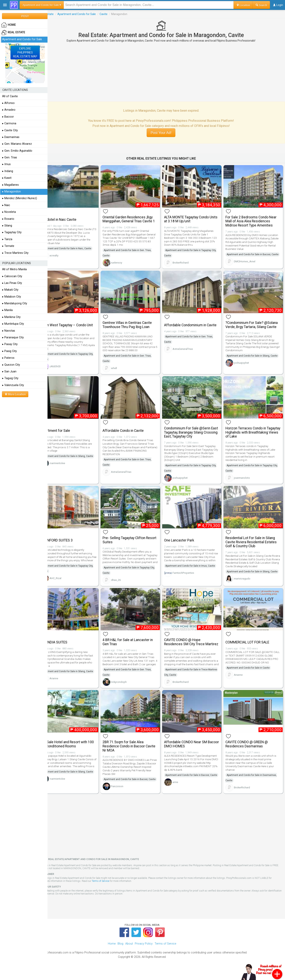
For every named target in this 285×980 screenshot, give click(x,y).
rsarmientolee (68, 467)
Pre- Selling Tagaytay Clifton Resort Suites (132, 537)
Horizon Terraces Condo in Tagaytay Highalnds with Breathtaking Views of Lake (249, 431)
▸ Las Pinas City (12, 283)
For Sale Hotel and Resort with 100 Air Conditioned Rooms (78, 749)
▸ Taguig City (10, 378)
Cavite (114, 14)
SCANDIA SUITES (65, 641)
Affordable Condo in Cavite (131, 429)
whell (122, 369)
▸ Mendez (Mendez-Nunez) (20, 198)
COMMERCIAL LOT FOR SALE (250, 641)
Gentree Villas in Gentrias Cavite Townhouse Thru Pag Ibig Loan (135, 325)
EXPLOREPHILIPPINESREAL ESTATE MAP (25, 52)
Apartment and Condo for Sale (87, 14)
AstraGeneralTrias (188, 349)
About (129, 952)
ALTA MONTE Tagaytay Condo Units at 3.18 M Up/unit (192, 217)
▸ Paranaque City (13, 337)
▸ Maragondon (11, 192)
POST (25, 16)
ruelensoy (124, 261)
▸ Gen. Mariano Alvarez (17, 144)
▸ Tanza (7, 239)
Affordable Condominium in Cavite (195, 325)
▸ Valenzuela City (13, 385)
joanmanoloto (245, 476)
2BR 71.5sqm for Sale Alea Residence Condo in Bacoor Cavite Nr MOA (137, 751)
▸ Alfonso (8, 103)
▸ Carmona (9, 123)
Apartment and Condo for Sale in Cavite (251, 670)
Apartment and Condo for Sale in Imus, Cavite (195, 566)
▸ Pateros (8, 358)
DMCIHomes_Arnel (247, 265)
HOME (9, 25)
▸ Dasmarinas (11, 137)
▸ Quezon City (11, 365)
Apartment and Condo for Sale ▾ (42, 5)
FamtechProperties (189, 573)
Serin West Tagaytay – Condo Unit (77, 325)
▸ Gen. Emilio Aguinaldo (17, 151)
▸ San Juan (9, 372)
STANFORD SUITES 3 (67, 537)
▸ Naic (6, 205)
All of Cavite (10, 96)
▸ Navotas (9, 331)
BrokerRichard (186, 261)
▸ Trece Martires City (15, 253)
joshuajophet (244, 369)
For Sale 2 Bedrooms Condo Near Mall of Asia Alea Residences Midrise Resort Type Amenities (254, 219)
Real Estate (57, 14)
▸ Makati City (10, 290)
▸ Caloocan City (12, 276)
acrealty (64, 254)
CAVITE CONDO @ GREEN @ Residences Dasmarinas (249, 749)
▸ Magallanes (10, 185)
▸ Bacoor (8, 117)
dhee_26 (124, 580)
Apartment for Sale (66, 429)
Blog (120, 952)
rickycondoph (127, 684)
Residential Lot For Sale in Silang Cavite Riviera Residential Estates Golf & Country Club (254, 539)
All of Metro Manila (14, 269)
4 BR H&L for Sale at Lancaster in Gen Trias (136, 641)
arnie (180, 792)
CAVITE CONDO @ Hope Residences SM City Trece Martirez (190, 643)
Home (112, 952)
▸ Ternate (8, 246)
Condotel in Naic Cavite (69, 218)
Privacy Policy (144, 952)
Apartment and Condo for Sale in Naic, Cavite (77, 247)
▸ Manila (7, 310)
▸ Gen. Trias (10, 157)
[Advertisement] (166, 72)
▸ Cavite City (10, 130)
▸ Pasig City (9, 351)
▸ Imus (6, 164)
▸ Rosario (8, 219)
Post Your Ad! (166, 133)
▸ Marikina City (11, 317)
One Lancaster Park (184, 537)
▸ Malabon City (12, 297)
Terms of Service (111, 890)
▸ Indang (8, 171)
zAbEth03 (66, 367)
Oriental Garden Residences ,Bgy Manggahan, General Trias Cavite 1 (137, 217)
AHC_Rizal (66, 578)
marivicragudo (245, 581)
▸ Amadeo (9, 110)
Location (243, 5)
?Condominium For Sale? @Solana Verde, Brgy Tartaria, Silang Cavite (254, 325)
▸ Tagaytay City (12, 232)
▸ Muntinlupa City (13, 324)
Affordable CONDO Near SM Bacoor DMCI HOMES (191, 749)
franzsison (125, 796)
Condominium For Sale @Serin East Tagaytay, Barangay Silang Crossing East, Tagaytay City (192, 431)
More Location (15, 394)
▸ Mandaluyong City (15, 303)
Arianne (64, 683)
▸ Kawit (7, 178)
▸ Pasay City (10, 344)
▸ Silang (7, 226)
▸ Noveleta (9, 212)
